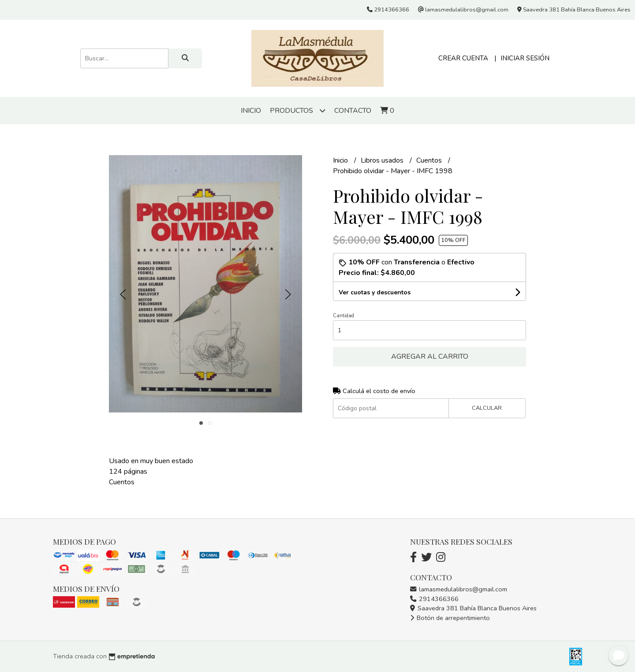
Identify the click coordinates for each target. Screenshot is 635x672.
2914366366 (434, 599)
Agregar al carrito (430, 356)
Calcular (487, 408)
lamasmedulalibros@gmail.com (459, 589)
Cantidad (344, 316)
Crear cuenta (463, 58)
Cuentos (430, 160)
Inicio (251, 111)
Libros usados (383, 160)
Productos (298, 110)
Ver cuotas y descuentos (375, 292)
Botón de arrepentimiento (450, 618)
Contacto (353, 111)
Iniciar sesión (525, 58)
